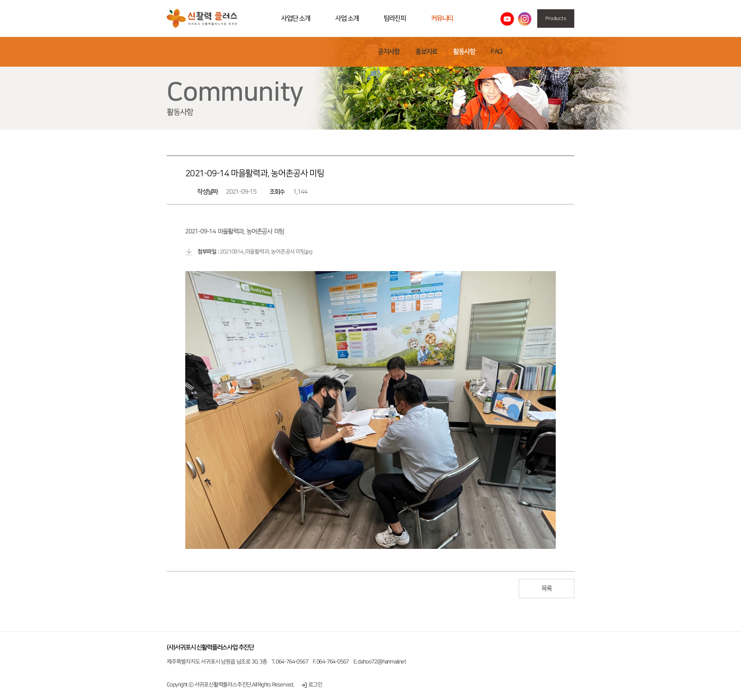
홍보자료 (426, 52)
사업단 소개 (296, 19)
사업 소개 (347, 19)
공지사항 (388, 52)
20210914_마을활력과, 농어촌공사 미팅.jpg (266, 252)
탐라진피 (395, 19)
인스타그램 (525, 19)
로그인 (312, 685)
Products (556, 19)
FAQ (496, 52)
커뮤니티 (442, 19)
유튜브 (507, 19)
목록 (546, 589)
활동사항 (202, 19)
